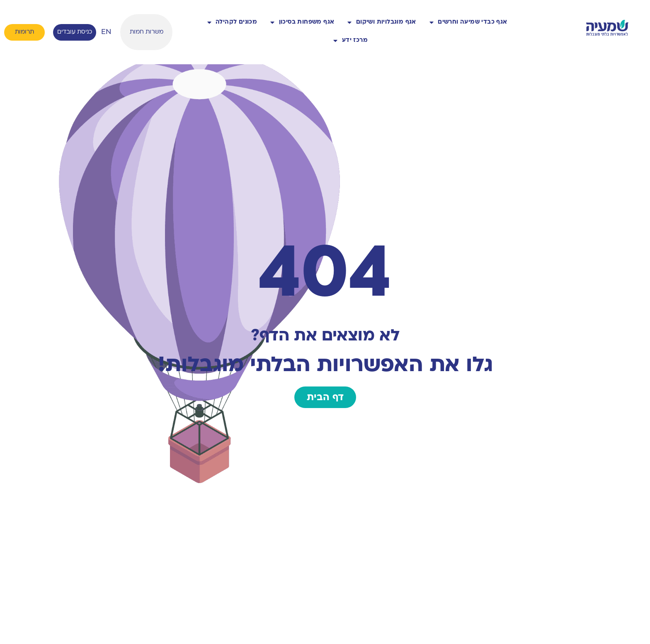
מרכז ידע (350, 41)
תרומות (24, 32)
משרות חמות (147, 32)
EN (106, 32)
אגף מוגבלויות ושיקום (382, 22)
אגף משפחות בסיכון (302, 22)
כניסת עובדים (75, 32)
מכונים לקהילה (232, 22)
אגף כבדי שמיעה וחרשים (468, 22)
